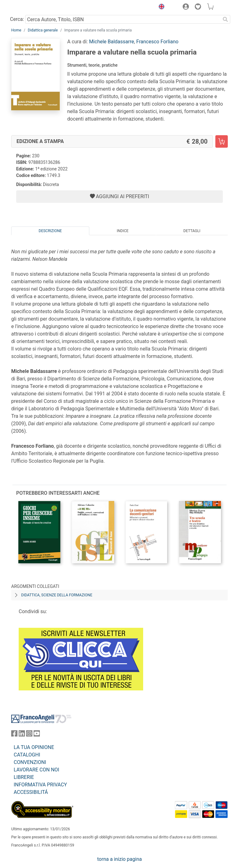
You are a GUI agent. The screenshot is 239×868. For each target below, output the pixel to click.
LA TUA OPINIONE (34, 747)
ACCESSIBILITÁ (31, 792)
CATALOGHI (27, 755)
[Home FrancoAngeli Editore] (32, 7)
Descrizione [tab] (50, 231)
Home (16, 30)
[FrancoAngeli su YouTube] (37, 735)
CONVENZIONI (30, 762)
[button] (160, 7)
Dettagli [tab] (192, 231)
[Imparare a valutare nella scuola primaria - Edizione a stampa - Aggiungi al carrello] (222, 141)
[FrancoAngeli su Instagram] (29, 735)
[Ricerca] (225, 19)
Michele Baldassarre (112, 42)
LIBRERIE (24, 777)
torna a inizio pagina (119, 859)
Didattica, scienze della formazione (57, 595)
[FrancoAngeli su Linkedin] (22, 735)
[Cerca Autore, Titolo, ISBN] (123, 19)
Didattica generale (43, 30)
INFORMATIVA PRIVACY (40, 785)
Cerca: (17, 19)
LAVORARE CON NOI (36, 770)
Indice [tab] (123, 231)
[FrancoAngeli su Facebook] (14, 735)
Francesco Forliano (157, 42)
